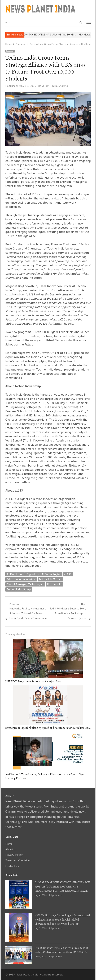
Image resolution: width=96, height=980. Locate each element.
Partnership (54, 584)
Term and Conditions (18, 861)
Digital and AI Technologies (44, 574)
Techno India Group (19, 589)
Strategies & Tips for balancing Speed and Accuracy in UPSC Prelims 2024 (48, 728)
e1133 (68, 574)
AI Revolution (15, 574)
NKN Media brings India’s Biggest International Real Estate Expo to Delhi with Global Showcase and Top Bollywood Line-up (62, 920)
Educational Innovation (21, 579)
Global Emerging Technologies (25, 584)
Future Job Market (50, 579)
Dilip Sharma (60, 86)
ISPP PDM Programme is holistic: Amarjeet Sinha (34, 681)
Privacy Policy (14, 855)
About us (11, 849)
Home (9, 844)
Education (10, 51)
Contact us (12, 866)
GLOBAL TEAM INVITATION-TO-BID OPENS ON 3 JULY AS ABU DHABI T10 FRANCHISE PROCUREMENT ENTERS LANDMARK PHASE (62, 887)
